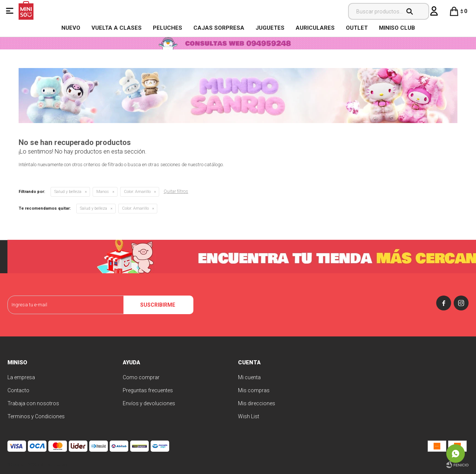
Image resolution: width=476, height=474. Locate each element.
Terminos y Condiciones (36, 416)
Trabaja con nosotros (33, 403)
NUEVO (71, 28)
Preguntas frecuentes (148, 390)
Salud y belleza (68, 192)
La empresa (21, 377)
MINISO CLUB (397, 28)
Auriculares (315, 28)
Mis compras (254, 390)
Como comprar (141, 377)
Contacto (18, 390)
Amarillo (137, 192)
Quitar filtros (176, 191)
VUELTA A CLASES (117, 28)
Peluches (168, 28)
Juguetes (270, 28)
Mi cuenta (249, 377)
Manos (103, 192)
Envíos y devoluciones (149, 403)
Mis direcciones (257, 403)
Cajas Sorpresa (219, 28)
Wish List (249, 416)
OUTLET (357, 28)
